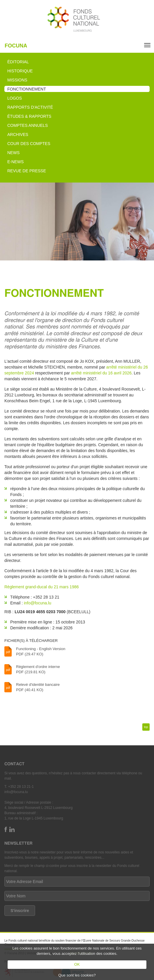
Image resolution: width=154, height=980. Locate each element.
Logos (15, 98)
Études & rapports (29, 116)
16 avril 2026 (120, 373)
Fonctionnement (27, 89)
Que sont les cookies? (77, 975)
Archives (18, 134)
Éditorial (18, 62)
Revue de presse (27, 171)
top (146, 727)
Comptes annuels (27, 125)
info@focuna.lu (38, 603)
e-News (15, 162)
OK (77, 964)
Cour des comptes (29, 144)
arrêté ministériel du (90, 373)
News (13, 153)
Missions (17, 80)
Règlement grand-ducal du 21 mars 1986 (42, 587)
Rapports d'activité (30, 107)
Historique (20, 71)
